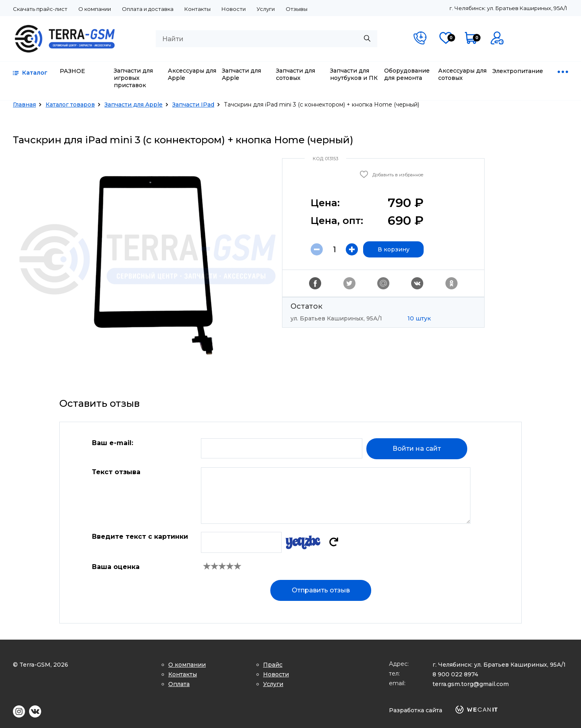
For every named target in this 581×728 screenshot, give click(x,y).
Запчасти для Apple (241, 74)
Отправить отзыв (321, 590)
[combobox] (266, 39)
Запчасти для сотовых (296, 74)
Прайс (273, 665)
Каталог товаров (70, 105)
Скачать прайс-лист (40, 9)
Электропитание (518, 71)
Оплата (179, 684)
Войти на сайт (417, 449)
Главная (24, 105)
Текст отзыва (116, 472)
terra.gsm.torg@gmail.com (471, 684)
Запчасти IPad (193, 105)
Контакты (197, 9)
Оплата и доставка (148, 9)
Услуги (266, 9)
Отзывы (297, 9)
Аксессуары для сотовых (462, 74)
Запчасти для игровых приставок (133, 78)
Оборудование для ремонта (407, 74)
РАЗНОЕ (72, 71)
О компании (95, 9)
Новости (234, 9)
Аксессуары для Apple (192, 74)
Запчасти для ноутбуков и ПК (354, 74)
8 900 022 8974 (455, 674)
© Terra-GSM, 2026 (41, 665)
